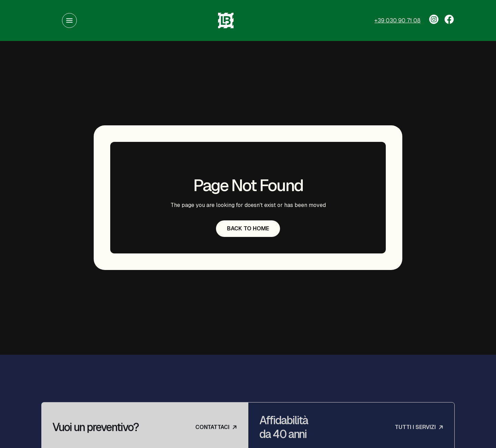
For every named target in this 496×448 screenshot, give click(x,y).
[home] (226, 20)
